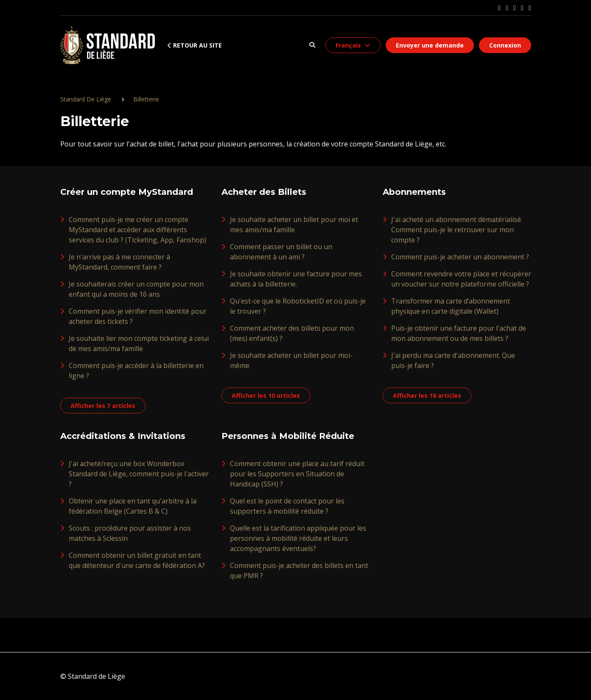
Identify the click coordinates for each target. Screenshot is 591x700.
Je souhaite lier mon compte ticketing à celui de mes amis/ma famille (139, 343)
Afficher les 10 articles (266, 395)
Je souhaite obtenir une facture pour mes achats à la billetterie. (296, 279)
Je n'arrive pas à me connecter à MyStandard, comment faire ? (119, 262)
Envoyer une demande (430, 45)
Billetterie (146, 99)
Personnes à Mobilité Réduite (288, 436)
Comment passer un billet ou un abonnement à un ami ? (281, 252)
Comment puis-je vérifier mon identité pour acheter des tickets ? (138, 316)
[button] (312, 45)
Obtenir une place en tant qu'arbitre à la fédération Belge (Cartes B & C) (133, 506)
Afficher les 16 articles (427, 395)
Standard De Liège (86, 99)
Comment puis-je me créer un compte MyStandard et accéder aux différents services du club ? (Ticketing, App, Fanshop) (137, 230)
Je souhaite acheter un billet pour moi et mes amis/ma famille (294, 225)
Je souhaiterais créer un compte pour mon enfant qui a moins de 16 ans (136, 289)
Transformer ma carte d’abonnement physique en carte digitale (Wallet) (451, 306)
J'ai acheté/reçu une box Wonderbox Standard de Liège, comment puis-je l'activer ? (139, 474)
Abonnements (414, 192)
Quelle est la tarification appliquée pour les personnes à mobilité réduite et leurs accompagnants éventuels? (298, 538)
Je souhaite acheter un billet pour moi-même (291, 360)
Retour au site (195, 45)
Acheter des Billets (264, 192)
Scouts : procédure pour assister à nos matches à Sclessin (130, 533)
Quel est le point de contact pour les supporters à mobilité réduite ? (287, 506)
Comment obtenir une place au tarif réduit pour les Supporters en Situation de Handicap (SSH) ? (297, 474)
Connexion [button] (505, 45)
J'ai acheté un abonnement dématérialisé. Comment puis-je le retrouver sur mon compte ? (457, 230)
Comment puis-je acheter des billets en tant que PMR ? (299, 571)
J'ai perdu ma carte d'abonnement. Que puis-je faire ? (453, 360)
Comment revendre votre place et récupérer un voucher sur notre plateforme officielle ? (461, 279)
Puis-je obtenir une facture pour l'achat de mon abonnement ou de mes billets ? (459, 333)
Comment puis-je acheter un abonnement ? (460, 257)
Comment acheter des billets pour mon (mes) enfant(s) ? (292, 333)
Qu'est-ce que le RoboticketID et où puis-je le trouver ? (298, 306)
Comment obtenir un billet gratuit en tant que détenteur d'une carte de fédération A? (137, 560)
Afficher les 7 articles (103, 406)
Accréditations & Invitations (123, 436)
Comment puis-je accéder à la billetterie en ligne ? (136, 371)
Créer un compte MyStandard (127, 192)
